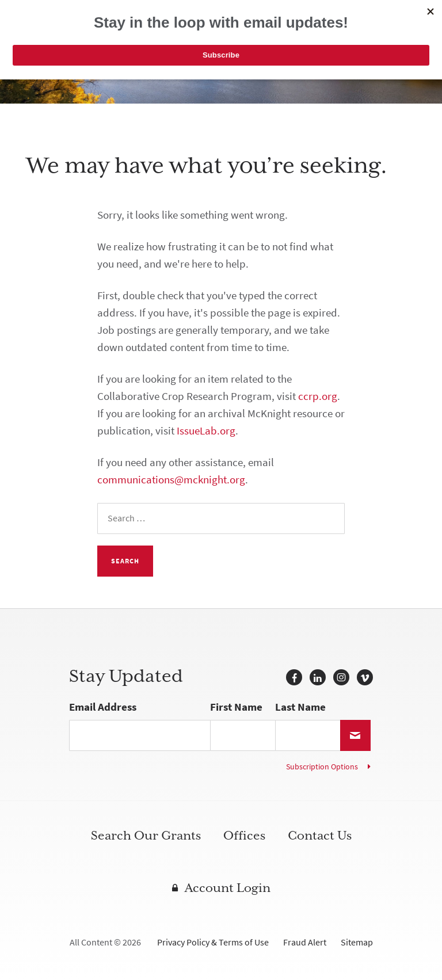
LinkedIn (318, 677)
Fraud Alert (305, 942)
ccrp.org (318, 396)
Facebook (294, 677)
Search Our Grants (146, 836)
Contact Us (320, 836)
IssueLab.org (206, 431)
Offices (244, 836)
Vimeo (365, 677)
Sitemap (357, 942)
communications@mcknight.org (171, 480)
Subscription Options (322, 767)
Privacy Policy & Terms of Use (213, 942)
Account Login (228, 888)
